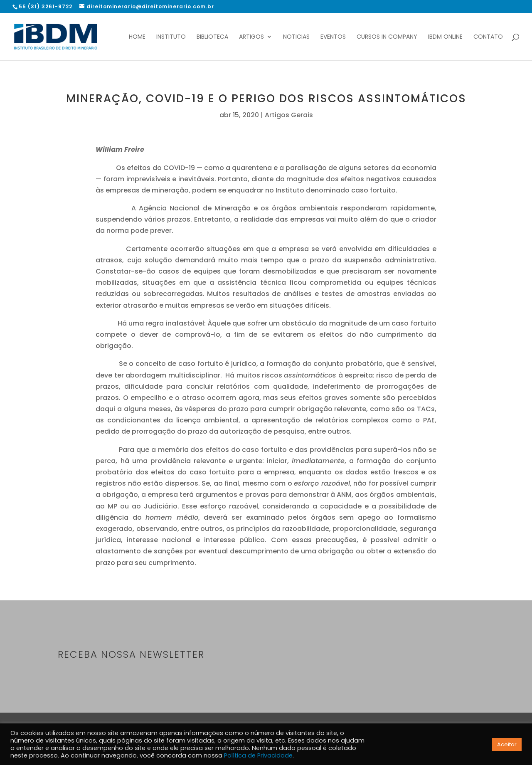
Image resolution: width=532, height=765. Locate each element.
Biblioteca (212, 37)
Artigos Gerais (289, 115)
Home (137, 37)
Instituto (171, 37)
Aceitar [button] (507, 744)
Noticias (296, 37)
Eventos (333, 37)
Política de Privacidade (258, 755)
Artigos (251, 37)
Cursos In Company (387, 37)
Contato (488, 37)
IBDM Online (445, 37)
